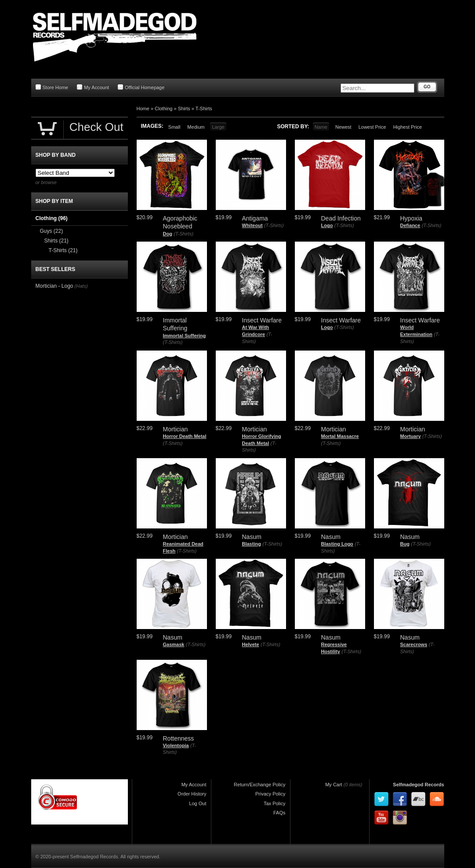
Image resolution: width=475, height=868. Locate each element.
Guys (52, 231)
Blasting (252, 544)
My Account (93, 87)
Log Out (198, 803)
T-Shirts (204, 108)
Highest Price (408, 127)
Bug (405, 544)
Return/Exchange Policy (259, 785)
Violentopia (176, 745)
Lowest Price (372, 127)
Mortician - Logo (54, 286)
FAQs (279, 813)
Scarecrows (414, 644)
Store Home (52, 87)
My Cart (334, 785)
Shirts (184, 108)
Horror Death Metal (185, 436)
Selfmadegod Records (418, 785)
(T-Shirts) (183, 234)
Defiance (410, 225)
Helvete (251, 644)
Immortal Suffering (185, 336)
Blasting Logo (337, 544)
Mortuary (411, 436)
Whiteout (252, 225)
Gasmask (174, 644)
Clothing (163, 108)
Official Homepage (141, 87)
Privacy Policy (270, 794)
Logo (327, 225)
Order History (192, 794)
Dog (168, 234)
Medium (196, 127)
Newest (343, 127)
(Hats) (81, 286)
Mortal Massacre (340, 436)
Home (143, 108)
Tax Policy (275, 803)
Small (174, 127)
